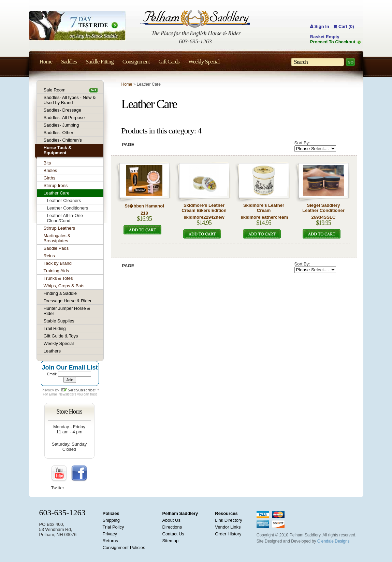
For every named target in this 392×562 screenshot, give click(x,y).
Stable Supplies (59, 321)
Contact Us (173, 534)
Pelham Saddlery (180, 513)
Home (127, 84)
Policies (111, 513)
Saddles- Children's (63, 140)
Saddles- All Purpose (64, 118)
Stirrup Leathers (60, 228)
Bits (47, 163)
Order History (228, 534)
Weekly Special (59, 343)
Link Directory (228, 520)
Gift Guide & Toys (61, 336)
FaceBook (79, 474)
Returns (110, 541)
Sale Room (55, 90)
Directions (172, 527)
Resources (226, 513)
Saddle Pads (56, 248)
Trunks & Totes (58, 278)
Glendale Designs (333, 541)
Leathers (52, 351)
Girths (50, 178)
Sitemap (171, 541)
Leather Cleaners (64, 200)
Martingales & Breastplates (57, 238)
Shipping (111, 520)
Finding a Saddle (60, 293)
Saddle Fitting (100, 62)
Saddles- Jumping (61, 125)
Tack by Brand (58, 263)
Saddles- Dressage (63, 110)
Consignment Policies (124, 547)
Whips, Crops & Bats (64, 286)
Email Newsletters (62, 394)
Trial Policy (113, 527)
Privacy (110, 534)
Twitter (58, 488)
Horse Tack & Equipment (58, 150)
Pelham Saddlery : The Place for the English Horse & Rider (195, 23)
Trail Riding (55, 328)
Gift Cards (169, 62)
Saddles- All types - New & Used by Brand (70, 100)
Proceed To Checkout (333, 42)
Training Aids (56, 271)
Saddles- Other (59, 133)
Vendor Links (228, 527)
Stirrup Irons (56, 185)
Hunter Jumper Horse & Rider (67, 311)
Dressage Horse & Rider (68, 301)
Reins (49, 256)
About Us (171, 520)
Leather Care (57, 193)
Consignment (136, 62)
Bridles (50, 170)
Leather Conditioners (68, 208)
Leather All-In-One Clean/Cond (65, 218)
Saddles (69, 62)
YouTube (59, 474)
